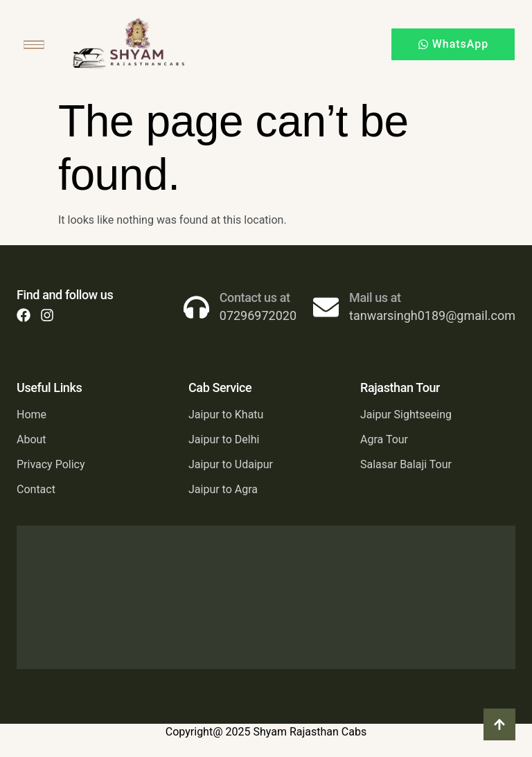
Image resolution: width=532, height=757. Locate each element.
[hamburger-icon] (34, 45)
